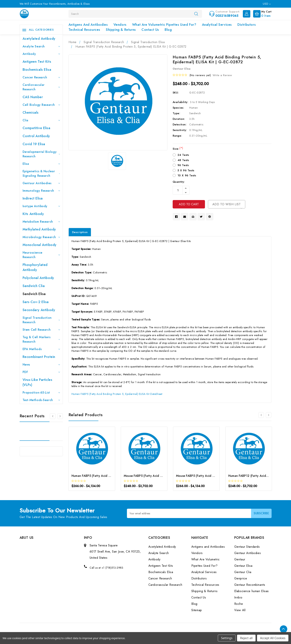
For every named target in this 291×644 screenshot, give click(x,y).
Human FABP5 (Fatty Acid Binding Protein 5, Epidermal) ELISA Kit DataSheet (117, 394)
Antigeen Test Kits (37, 62)
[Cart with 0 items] (261, 13)
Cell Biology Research (41, 105)
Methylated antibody (39, 229)
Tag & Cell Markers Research (41, 339)
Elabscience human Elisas (252, 591)
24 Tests (183, 155)
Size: (178, 149)
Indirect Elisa (33, 198)
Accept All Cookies (273, 638)
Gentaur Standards (247, 547)
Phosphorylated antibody (35, 267)
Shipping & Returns (121, 30)
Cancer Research (41, 77)
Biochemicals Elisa (37, 70)
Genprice (241, 578)
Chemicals (31, 113)
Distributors (247, 25)
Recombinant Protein (39, 357)
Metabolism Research (41, 222)
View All (240, 610)
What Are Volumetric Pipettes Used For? (164, 25)
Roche (239, 604)
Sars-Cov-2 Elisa (36, 302)
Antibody (41, 54)
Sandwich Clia (34, 286)
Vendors (120, 25)
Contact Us (150, 30)
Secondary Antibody (39, 310)
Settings (227, 638)
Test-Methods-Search (41, 400)
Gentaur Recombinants (250, 585)
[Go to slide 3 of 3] (53, 416)
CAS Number (33, 97)
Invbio (238, 597)
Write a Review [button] (222, 75)
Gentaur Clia (243, 572)
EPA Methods (41, 349)
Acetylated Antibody (39, 39)
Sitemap (197, 610)
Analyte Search (41, 46)
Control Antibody (36, 136)
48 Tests (183, 160)
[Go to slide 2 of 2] (261, 415)
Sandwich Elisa (34, 294)
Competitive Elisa (36, 128)
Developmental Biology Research (41, 154)
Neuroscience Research (41, 255)
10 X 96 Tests (187, 175)
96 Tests (183, 165)
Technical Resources (84, 30)
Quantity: (179, 182)
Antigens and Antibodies (88, 25)
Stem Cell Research (41, 330)
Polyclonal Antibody (38, 278)
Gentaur (240, 559)
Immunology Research (41, 191)
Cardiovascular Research (41, 87)
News (41, 365)
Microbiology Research (41, 237)
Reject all (246, 638)
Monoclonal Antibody (40, 245)
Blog (168, 30)
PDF (41, 372)
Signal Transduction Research (41, 320)
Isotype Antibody (41, 206)
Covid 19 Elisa (34, 144)
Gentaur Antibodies (41, 183)
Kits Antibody (33, 214)
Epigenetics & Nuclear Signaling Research (41, 173)
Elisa (41, 164)
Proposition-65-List (41, 393)
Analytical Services (217, 25)
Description (80, 232)
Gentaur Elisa (243, 566)
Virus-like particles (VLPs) (38, 382)
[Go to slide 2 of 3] (60, 416)
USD (267, 4)
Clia (41, 120)
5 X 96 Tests (186, 170)
